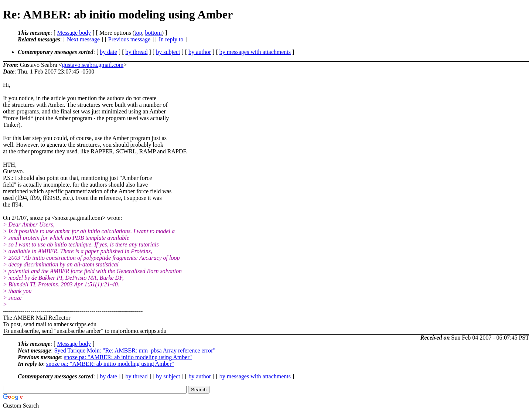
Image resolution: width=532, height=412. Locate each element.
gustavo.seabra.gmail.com (93, 65)
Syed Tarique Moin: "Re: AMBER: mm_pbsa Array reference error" (135, 350)
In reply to (171, 39)
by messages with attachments (255, 52)
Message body (74, 33)
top (138, 33)
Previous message (129, 39)
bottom (153, 33)
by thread (137, 52)
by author (200, 52)
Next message (83, 39)
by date (108, 52)
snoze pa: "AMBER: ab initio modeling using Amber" (128, 357)
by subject (168, 52)
